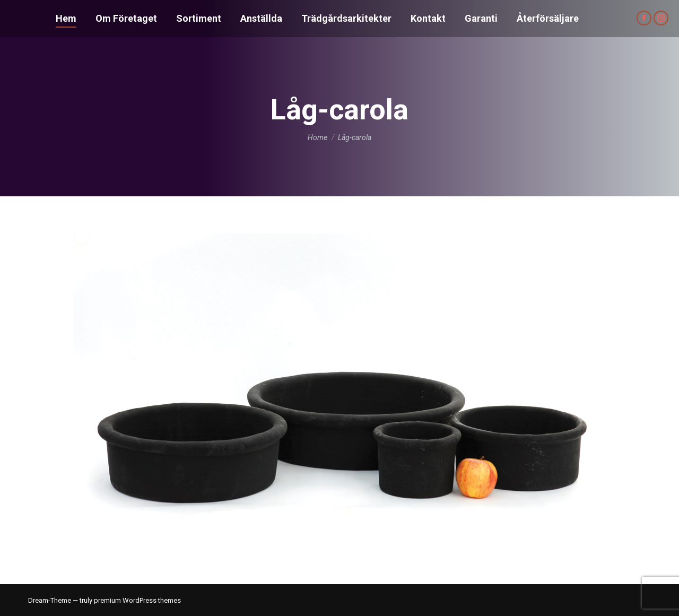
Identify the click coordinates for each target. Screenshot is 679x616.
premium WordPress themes (137, 600)
